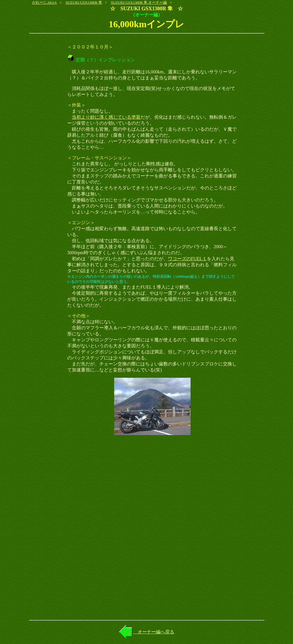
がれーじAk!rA (44, 2)
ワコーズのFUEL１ (187, 259)
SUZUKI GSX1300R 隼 (84, 2)
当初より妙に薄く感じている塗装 (106, 117)
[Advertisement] (147, 485)
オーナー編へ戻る (154, 632)
